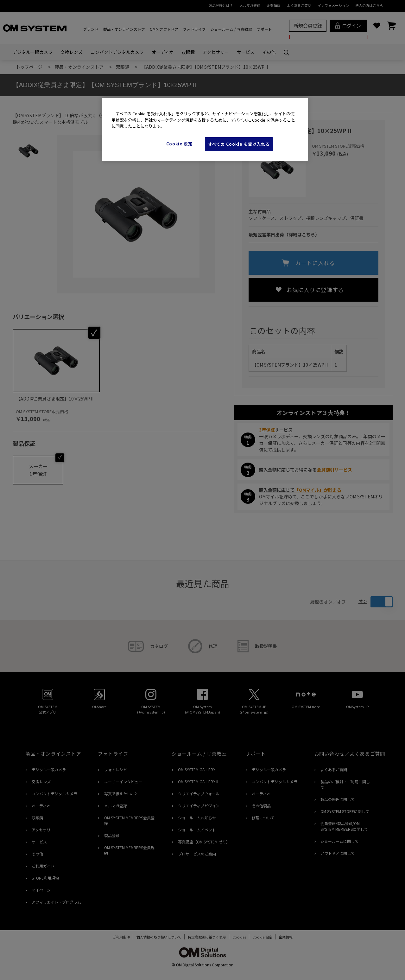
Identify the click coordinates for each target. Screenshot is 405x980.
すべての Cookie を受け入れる (239, 144)
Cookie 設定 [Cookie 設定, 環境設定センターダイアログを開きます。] (179, 144)
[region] (205, 129)
